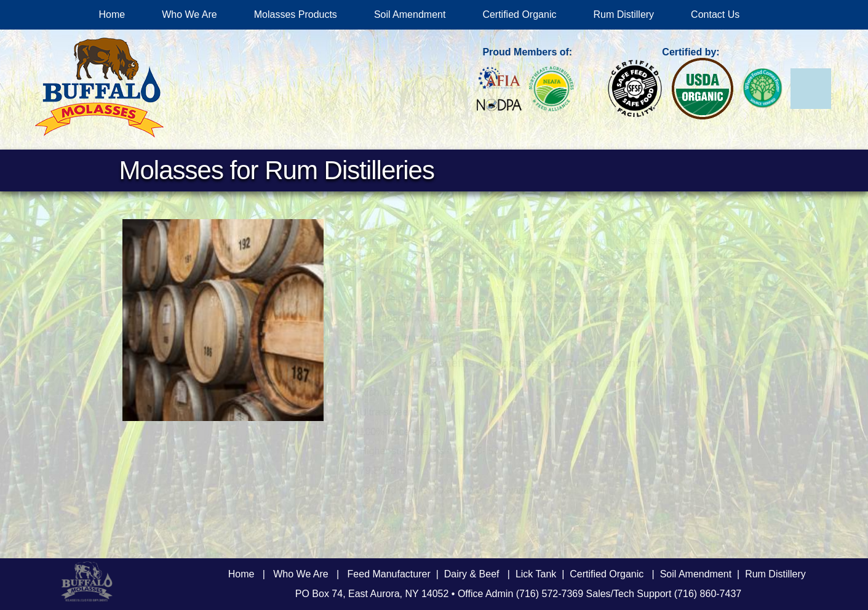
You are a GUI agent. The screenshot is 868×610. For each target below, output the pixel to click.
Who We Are (189, 14)
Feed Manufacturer (389, 574)
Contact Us (715, 14)
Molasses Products (296, 14)
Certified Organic (519, 14)
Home (112, 14)
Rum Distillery (623, 14)
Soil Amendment (410, 14)
